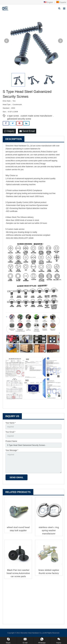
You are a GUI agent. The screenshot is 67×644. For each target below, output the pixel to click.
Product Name (11, 441)
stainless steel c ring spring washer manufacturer (49, 530)
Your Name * (11, 423)
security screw (47, 158)
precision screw (27, 161)
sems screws (35, 158)
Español (61, 2)
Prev (7, 41)
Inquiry (9, 131)
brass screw (15, 158)
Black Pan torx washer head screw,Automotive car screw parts (18, 573)
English (48, 2)
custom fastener (30, 149)
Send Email (27, 131)
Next (60, 41)
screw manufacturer (44, 146)
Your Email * (10, 432)
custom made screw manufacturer (36, 116)
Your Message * (12, 450)
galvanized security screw (19, 119)
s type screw (13, 116)
